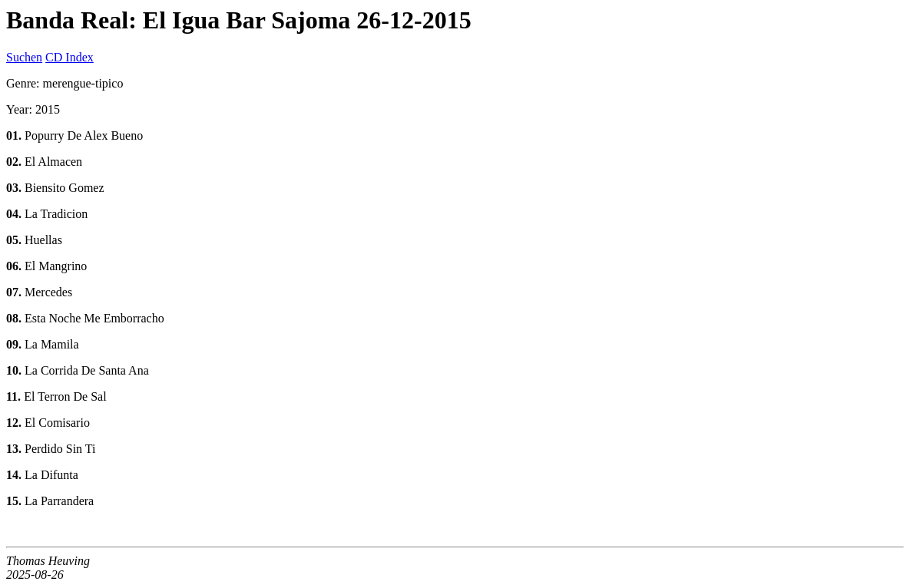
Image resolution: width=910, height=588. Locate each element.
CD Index (69, 57)
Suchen (24, 57)
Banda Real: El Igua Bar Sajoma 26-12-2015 (239, 20)
